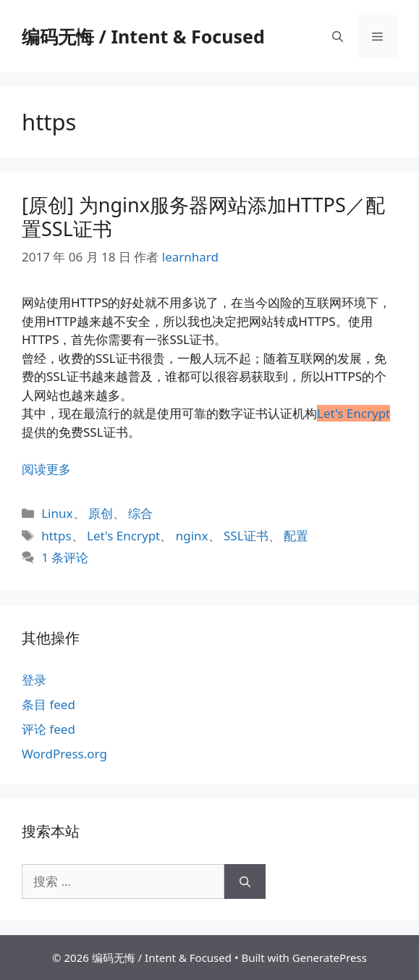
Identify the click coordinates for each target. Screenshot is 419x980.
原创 (101, 513)
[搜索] (245, 881)
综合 (140, 513)
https (56, 536)
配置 (296, 536)
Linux (57, 513)
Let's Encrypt (123, 536)
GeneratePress (330, 958)
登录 (34, 680)
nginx (192, 536)
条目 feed (48, 704)
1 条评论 (65, 557)
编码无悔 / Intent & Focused (143, 36)
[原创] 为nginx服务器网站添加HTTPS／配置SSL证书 (203, 216)
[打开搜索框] (338, 36)
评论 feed (48, 729)
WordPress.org (64, 754)
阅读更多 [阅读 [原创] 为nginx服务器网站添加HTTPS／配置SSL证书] (46, 469)
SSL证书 (246, 536)
